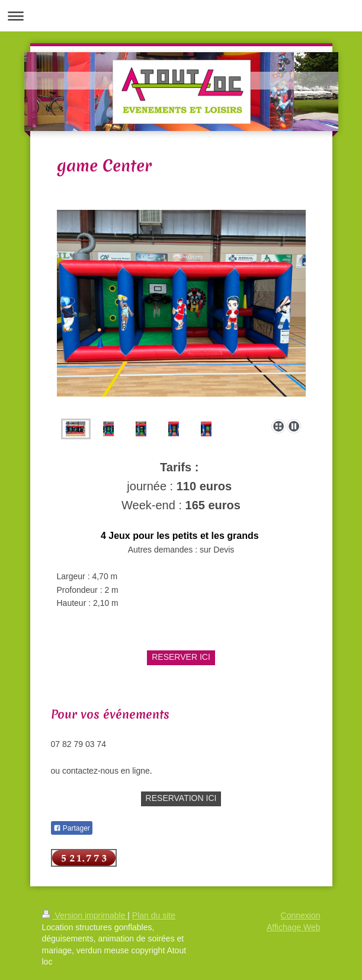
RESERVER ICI (181, 657)
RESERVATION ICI (181, 798)
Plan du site (154, 915)
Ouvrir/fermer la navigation (181, 16)
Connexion (301, 915)
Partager (72, 828)
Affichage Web (294, 927)
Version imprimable (85, 915)
